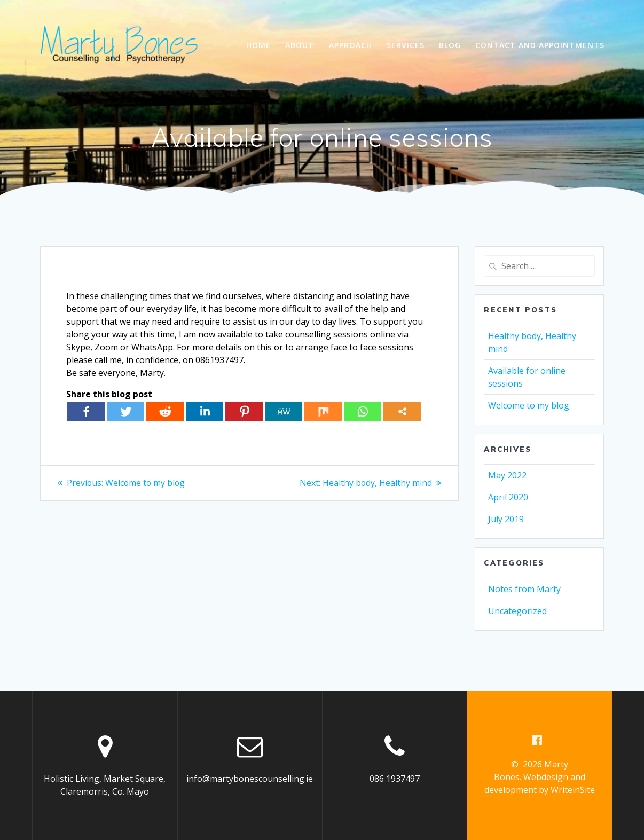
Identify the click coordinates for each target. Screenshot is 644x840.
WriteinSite (573, 790)
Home (258, 45)
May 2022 (507, 475)
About (300, 45)
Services (406, 45)
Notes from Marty (524, 589)
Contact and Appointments (540, 45)
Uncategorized (517, 611)
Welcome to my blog (529, 405)
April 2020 (508, 497)
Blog (450, 45)
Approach (351, 45)
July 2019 (506, 519)
